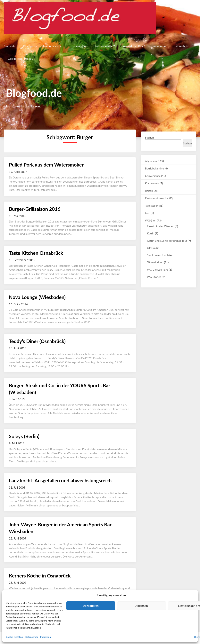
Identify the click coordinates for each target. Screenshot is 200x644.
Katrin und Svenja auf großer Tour (167, 241)
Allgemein (151, 161)
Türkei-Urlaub (155, 262)
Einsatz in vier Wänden (161, 226)
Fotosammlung (78, 46)
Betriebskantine (155, 168)
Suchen (150, 137)
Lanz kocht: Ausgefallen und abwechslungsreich (60, 480)
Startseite (10, 46)
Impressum (46, 637)
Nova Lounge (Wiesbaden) (37, 297)
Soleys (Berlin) (24, 436)
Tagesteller (151, 206)
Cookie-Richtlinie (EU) (21, 59)
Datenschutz (32, 637)
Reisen (149, 191)
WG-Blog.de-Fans (158, 270)
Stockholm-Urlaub (158, 255)
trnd (148, 213)
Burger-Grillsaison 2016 (35, 209)
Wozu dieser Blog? (134, 46)
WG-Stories (154, 277)
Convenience (153, 176)
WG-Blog (151, 220)
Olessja (151, 248)
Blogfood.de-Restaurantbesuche (42, 46)
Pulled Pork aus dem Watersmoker (46, 165)
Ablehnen (142, 606)
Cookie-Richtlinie (15, 637)
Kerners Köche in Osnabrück (40, 576)
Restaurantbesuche (157, 198)
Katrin (151, 233)
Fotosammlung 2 (105, 46)
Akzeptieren (91, 606)
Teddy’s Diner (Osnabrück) (37, 341)
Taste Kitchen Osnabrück (36, 253)
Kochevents (152, 183)
